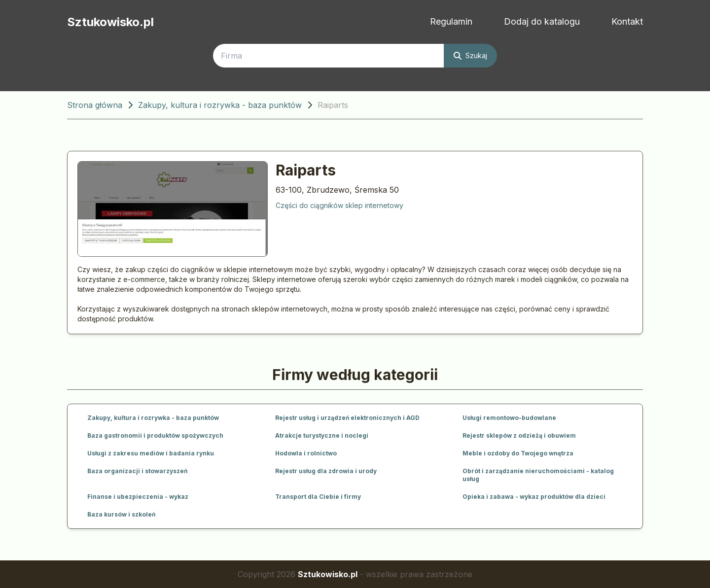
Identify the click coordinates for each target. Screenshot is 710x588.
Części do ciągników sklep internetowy (339, 205)
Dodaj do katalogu (542, 21)
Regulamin (451, 21)
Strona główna (95, 105)
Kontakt (627, 21)
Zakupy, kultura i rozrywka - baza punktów (220, 105)
